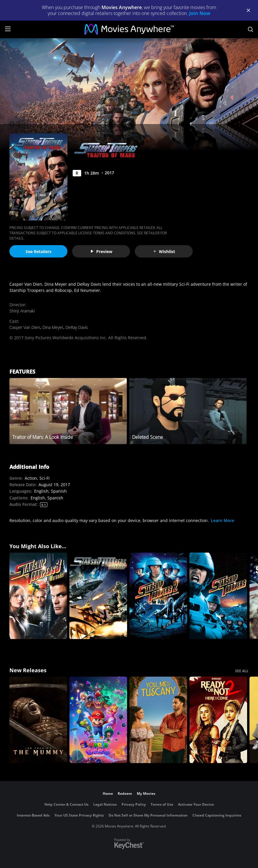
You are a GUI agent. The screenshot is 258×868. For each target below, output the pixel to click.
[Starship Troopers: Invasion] (98, 596)
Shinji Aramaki (22, 311)
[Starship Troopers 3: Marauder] (38, 596)
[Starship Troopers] (218, 596)
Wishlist (164, 251)
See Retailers (39, 251)
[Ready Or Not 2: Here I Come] (218, 720)
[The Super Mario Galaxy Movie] (98, 720)
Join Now (200, 13)
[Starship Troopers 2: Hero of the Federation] (158, 596)
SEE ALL (242, 671)
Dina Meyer (53, 327)
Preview (101, 251)
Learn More (223, 520)
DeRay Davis (77, 327)
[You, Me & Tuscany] (158, 720)
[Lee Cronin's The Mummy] (38, 720)
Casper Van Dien (25, 327)
